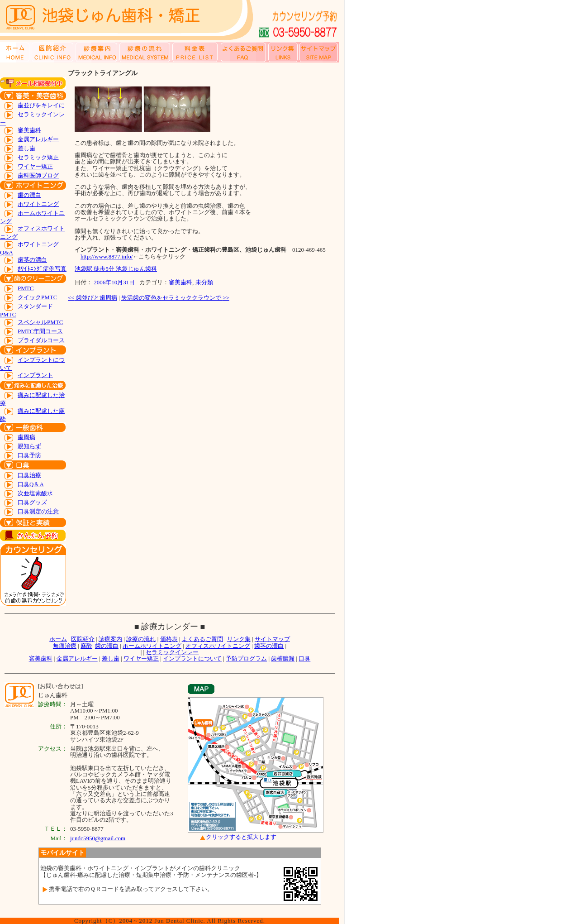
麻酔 (86, 646)
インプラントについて (192, 658)
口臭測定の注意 (38, 511)
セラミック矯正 (38, 157)
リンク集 (239, 639)
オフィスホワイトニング (218, 646)
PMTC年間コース (40, 331)
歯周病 (26, 437)
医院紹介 (83, 639)
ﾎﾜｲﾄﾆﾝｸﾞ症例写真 (42, 269)
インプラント (35, 375)
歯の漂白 (29, 195)
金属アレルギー (38, 139)
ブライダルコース (41, 340)
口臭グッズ (32, 502)
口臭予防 (29, 455)
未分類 (204, 282)
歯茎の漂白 (32, 260)
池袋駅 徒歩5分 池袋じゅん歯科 (116, 269)
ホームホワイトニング (152, 646)
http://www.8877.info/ (107, 256)
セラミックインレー (172, 652)
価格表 (169, 639)
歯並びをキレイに (41, 105)
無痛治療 (65, 646)
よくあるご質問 (202, 639)
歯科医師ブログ (38, 175)
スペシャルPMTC (40, 322)
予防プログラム (246, 658)
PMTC (26, 288)
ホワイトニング (38, 204)
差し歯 (26, 148)
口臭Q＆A (31, 484)
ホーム (58, 639)
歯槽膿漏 (283, 658)
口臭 (304, 658)
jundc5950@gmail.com (98, 838)
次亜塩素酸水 (35, 493)
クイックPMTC (37, 297)
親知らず (29, 446)
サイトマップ (272, 639)
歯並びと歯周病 (93, 298)
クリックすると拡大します (241, 837)
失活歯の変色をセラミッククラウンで (175, 298)
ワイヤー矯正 (35, 166)
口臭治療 (29, 475)
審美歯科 (29, 130)
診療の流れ (141, 639)
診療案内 (110, 639)
